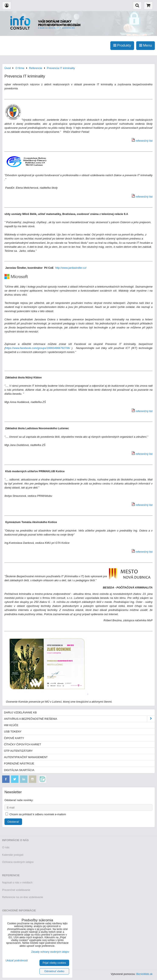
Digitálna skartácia (19, 770)
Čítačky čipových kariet (22, 744)
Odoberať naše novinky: (19, 800)
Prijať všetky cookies (54, 963)
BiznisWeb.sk (144, 974)
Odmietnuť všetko (54, 971)
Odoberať (13, 822)
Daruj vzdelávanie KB (20, 712)
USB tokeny (13, 732)
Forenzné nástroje (19, 763)
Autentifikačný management (26, 757)
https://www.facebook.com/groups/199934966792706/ (38, 348)
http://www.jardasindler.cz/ (71, 268)
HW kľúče (11, 725)
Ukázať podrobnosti (17, 961)
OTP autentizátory (18, 751)
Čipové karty (14, 738)
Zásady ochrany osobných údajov (50, 952)
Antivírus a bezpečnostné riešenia (79, 719)
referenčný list (144, 141)
